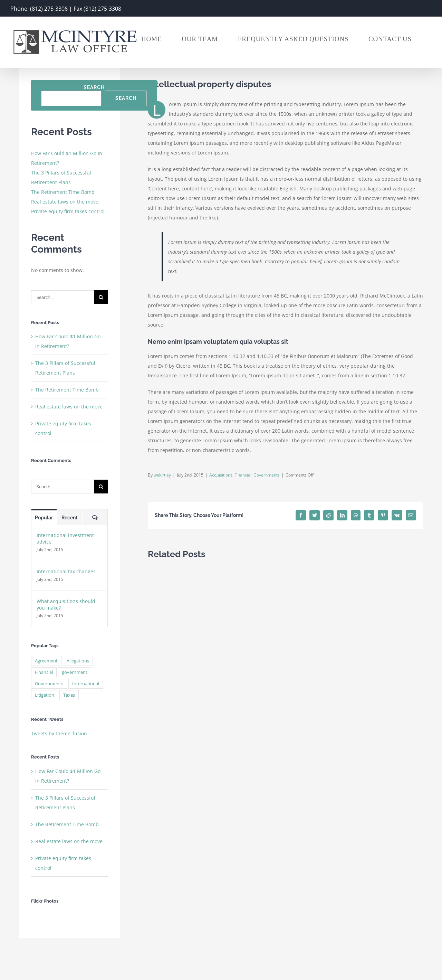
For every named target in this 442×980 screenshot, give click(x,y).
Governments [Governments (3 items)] (49, 684)
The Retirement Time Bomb (63, 192)
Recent (69, 518)
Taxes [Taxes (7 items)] (69, 695)
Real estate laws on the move (65, 202)
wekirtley (162, 475)
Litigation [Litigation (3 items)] (45, 695)
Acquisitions (221, 475)
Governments (267, 475)
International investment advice (65, 538)
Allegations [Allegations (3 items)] (78, 661)
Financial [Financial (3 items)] (44, 672)
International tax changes (66, 571)
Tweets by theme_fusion (59, 733)
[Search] (101, 297)
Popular (44, 518)
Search (94, 87)
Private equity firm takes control (68, 211)
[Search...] (63, 297)
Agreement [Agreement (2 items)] (46, 661)
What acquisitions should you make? (66, 604)
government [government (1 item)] (75, 672)
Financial (243, 475)
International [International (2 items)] (86, 684)
